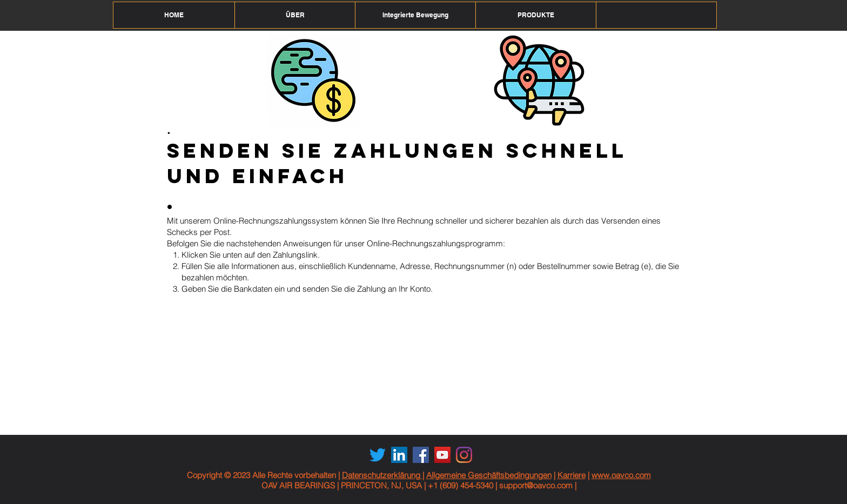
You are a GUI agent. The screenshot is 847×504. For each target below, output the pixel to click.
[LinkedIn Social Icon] (399, 455)
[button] (295, 15)
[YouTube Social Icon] (442, 455)
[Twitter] (378, 455)
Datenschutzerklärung (382, 475)
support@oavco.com (536, 485)
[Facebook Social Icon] (421, 455)
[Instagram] (464, 455)
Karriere (572, 475)
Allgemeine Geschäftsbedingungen (489, 475)
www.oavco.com (621, 475)
